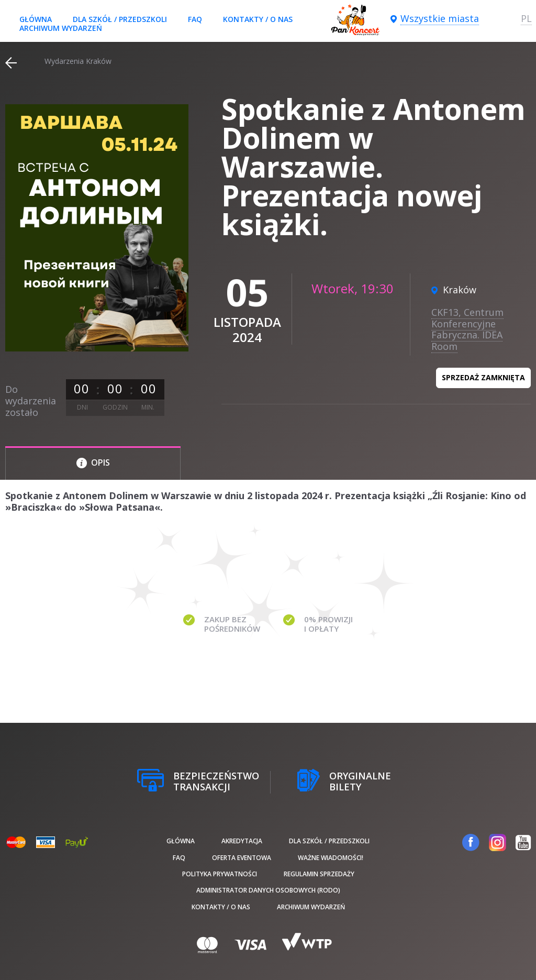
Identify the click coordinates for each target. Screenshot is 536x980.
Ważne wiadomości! (331, 858)
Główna (36, 19)
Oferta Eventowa (242, 858)
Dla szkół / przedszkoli (120, 19)
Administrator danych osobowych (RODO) (268, 890)
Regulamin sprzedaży (319, 874)
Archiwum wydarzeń (61, 28)
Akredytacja (242, 841)
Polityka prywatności (220, 874)
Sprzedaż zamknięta (483, 377)
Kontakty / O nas (258, 19)
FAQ (195, 19)
